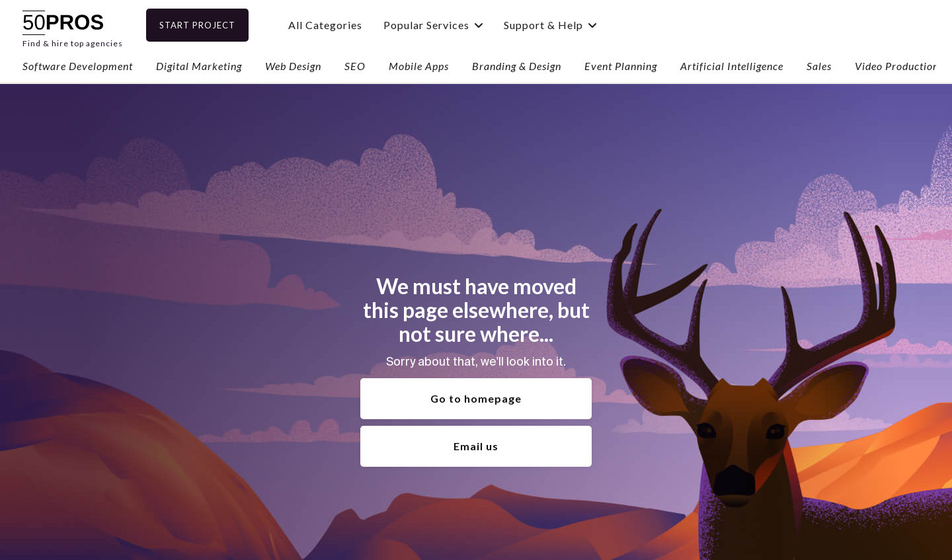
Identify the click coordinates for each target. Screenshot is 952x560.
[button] (454, 25)
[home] (73, 25)
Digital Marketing (199, 66)
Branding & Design (517, 66)
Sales (819, 66)
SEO (355, 66)
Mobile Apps (419, 66)
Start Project (218, 25)
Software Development (78, 66)
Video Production (897, 66)
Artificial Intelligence (732, 66)
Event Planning (621, 66)
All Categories (346, 25)
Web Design (293, 66)
